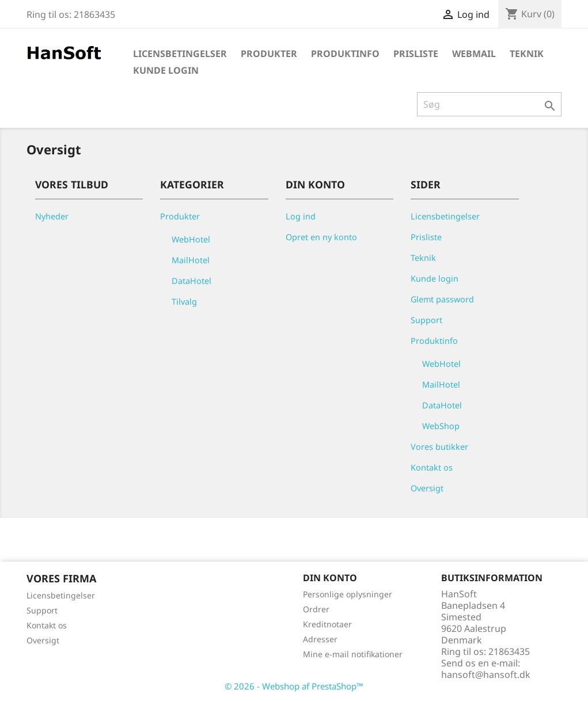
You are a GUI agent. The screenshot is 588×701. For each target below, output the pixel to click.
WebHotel (191, 239)
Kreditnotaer (327, 624)
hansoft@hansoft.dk (486, 675)
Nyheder (52, 216)
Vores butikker (439, 447)
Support (426, 320)
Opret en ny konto (321, 237)
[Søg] (489, 104)
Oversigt (427, 488)
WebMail (474, 54)
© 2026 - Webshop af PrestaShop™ (294, 686)
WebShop (441, 426)
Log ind (301, 216)
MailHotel (191, 260)
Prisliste (416, 54)
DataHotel (191, 281)
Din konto (330, 578)
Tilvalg (184, 302)
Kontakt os (432, 467)
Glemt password (442, 299)
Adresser (320, 639)
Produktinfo (345, 54)
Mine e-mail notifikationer (353, 654)
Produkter (269, 54)
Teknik (527, 54)
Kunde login (166, 70)
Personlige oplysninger (348, 594)
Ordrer (316, 609)
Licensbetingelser (180, 54)
